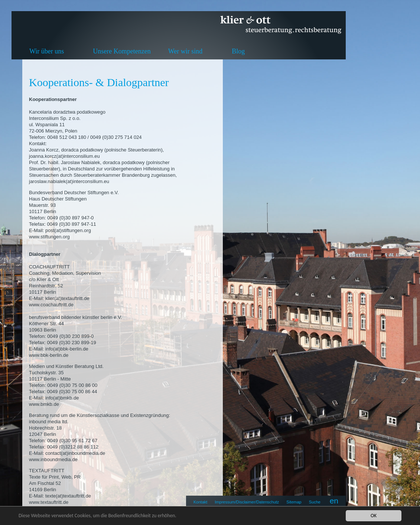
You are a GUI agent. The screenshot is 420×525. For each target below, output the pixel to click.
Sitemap (294, 502)
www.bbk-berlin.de (49, 355)
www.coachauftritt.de (51, 305)
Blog (238, 51)
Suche (315, 502)
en (334, 501)
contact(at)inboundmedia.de (75, 453)
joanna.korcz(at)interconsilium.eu (64, 156)
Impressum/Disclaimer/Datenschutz (247, 502)
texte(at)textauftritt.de (68, 496)
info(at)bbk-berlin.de (67, 349)
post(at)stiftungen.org (68, 230)
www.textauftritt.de (49, 502)
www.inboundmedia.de (53, 459)
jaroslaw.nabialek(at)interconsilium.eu (69, 181)
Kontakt (200, 502)
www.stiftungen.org (49, 237)
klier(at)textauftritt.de (67, 298)
